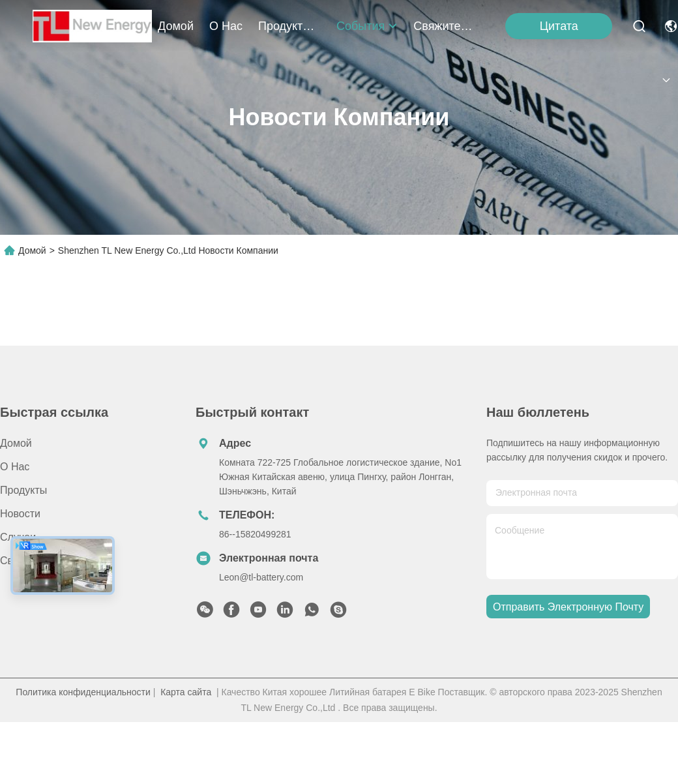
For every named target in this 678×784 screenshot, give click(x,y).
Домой (176, 26)
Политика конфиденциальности (83, 692)
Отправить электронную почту (568, 607)
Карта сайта (186, 692)
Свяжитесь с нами (445, 26)
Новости (20, 514)
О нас (226, 26)
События (367, 26)
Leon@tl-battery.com (261, 577)
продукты (289, 26)
